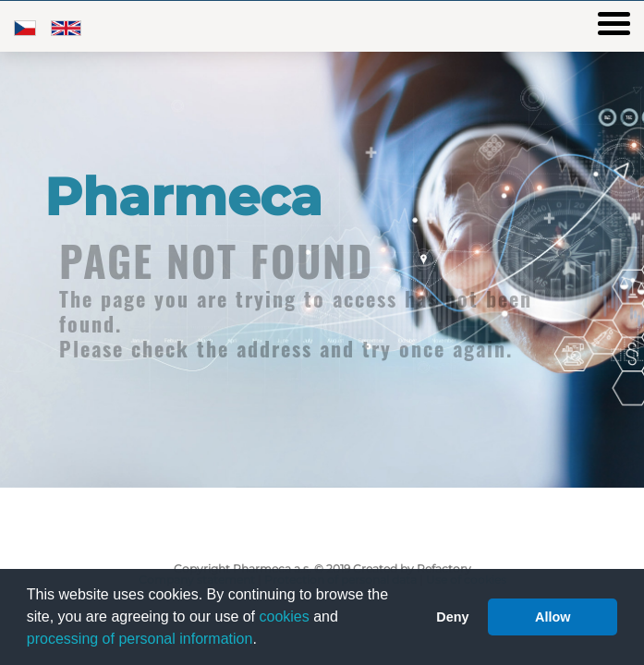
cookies (285, 617)
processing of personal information (140, 639)
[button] (263, 641)
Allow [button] (553, 617)
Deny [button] (452, 617)
